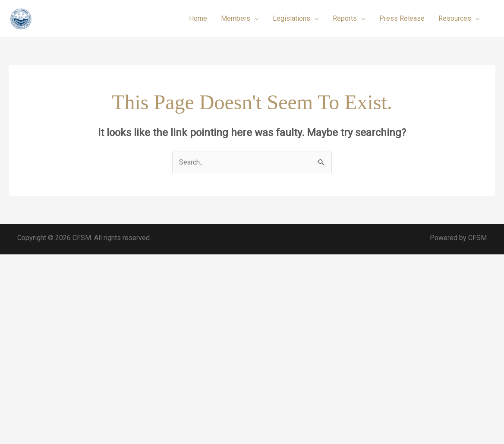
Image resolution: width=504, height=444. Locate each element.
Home (198, 18)
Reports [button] (345, 18)
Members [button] (236, 18)
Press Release (402, 18)
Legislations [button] (291, 18)
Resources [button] (455, 18)
